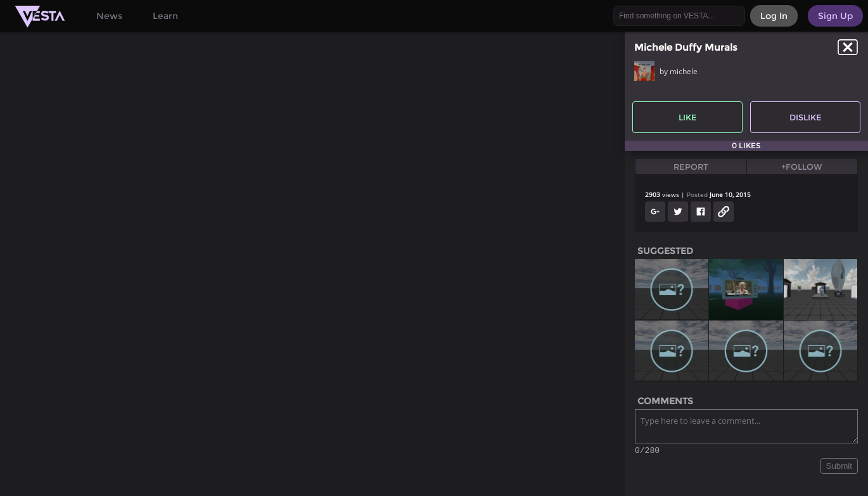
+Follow (802, 167)
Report (691, 167)
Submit (839, 468)
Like (688, 117)
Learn (165, 16)
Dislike (806, 117)
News (109, 16)
